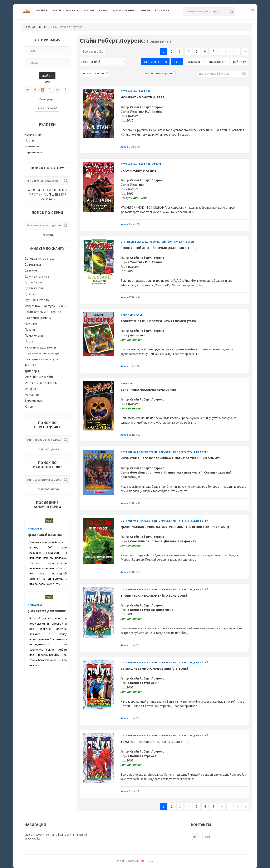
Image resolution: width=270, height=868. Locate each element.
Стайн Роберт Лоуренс (147, 107)
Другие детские (132, 242)
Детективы (33, 265)
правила (81, 835)
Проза (29, 341)
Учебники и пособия (39, 377)
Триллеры (32, 371)
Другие (30, 294)
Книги (57, 10)
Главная (42, 10)
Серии (104, 10)
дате (177, 62)
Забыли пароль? (47, 108)
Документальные (37, 276)
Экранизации (34, 152)
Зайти (47, 76)
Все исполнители (47, 489)
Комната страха (142, 683)
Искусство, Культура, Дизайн (46, 306)
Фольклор (32, 395)
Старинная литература (41, 359)
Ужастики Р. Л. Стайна (146, 111)
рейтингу (239, 62)
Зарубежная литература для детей (169, 242)
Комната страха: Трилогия (150, 610)
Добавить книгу (124, 10)
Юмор (29, 406)
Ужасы (157, 164)
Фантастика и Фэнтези (41, 383)
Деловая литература (40, 259)
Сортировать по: (155, 62)
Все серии (47, 235)
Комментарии (35, 135)
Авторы (89, 10)
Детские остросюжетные (139, 452)
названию (193, 62)
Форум (146, 10)
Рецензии (32, 146)
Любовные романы (38, 318)
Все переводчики (47, 449)
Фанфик (30, 389)
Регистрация (47, 99)
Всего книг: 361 (93, 51)
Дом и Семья (34, 282)
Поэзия (30, 329)
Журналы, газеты (37, 300)
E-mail (201, 837)
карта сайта (67, 835)
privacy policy (32, 839)
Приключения (35, 335)
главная (29, 835)
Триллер (127, 315)
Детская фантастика (136, 91)
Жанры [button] (71, 10)
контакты (52, 835)
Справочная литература (42, 353)
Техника (31, 365)
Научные (31, 324)
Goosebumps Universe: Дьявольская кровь (161, 541)
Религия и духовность (41, 347)
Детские (31, 270)
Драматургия (34, 288)
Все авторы (48, 199)
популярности (217, 62)
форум (40, 835)
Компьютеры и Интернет (43, 312)
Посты (29, 140)
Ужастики (137, 184)
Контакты (162, 10)
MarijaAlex (35, 529)
